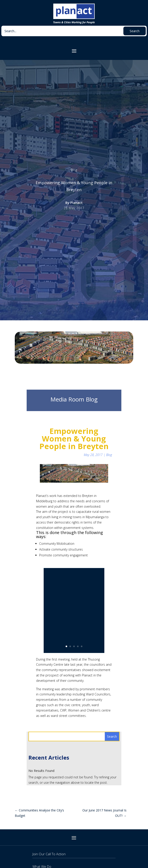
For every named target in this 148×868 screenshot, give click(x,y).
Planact (76, 203)
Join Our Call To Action (49, 854)
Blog (74, 170)
